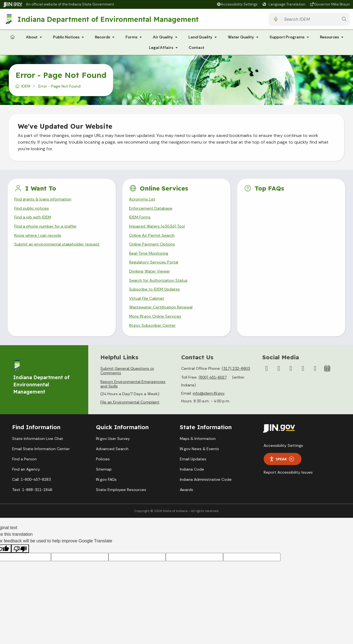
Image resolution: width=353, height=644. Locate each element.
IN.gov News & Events (199, 461)
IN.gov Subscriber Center (154, 338)
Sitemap (104, 482)
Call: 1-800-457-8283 (31, 492)
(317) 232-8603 (236, 381)
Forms (131, 39)
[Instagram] (279, 381)
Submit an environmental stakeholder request (60, 250)
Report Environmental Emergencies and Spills (133, 397)
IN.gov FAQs (106, 492)
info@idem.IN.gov (209, 406)
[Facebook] (267, 381)
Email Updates (193, 472)
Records (102, 39)
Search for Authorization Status (161, 289)
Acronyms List (143, 202)
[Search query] (310, 20)
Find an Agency (26, 482)
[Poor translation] (20, 562)
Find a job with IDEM (34, 221)
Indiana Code (192, 482)
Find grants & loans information (46, 202)
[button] (237, 4)
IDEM (26, 88)
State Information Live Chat (38, 451)
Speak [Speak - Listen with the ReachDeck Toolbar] (282, 472)
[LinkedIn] (303, 381)
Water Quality (241, 39)
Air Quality (163, 39)
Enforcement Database (153, 211)
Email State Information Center (41, 461)
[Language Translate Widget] (285, 4)
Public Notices (66, 39)
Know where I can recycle (39, 241)
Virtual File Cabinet (148, 309)
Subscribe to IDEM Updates (157, 299)
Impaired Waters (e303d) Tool (159, 231)
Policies (103, 472)
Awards (186, 502)
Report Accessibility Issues (288, 485)
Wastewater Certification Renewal (163, 318)
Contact (196, 50)
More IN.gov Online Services (156, 328)
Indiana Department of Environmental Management (110, 20)
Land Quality (200, 39)
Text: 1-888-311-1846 (32, 502)
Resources (329, 39)
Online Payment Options (154, 250)
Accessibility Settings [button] (283, 458)
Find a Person (24, 472)
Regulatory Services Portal (155, 270)
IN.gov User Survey (113, 451)
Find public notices (33, 211)
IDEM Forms (141, 221)
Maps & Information (198, 451)
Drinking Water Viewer (151, 280)
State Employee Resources (121, 502)
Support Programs (287, 39)
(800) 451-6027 (213, 390)
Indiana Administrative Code (206, 492)
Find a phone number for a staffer (48, 231)
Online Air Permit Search (153, 241)
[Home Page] (12, 39)
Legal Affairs (161, 50)
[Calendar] (327, 381)
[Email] (315, 381)
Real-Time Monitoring (150, 260)
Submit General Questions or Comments (127, 384)
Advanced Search (112, 461)
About (32, 39)
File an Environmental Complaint (130, 415)
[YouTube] (291, 381)
